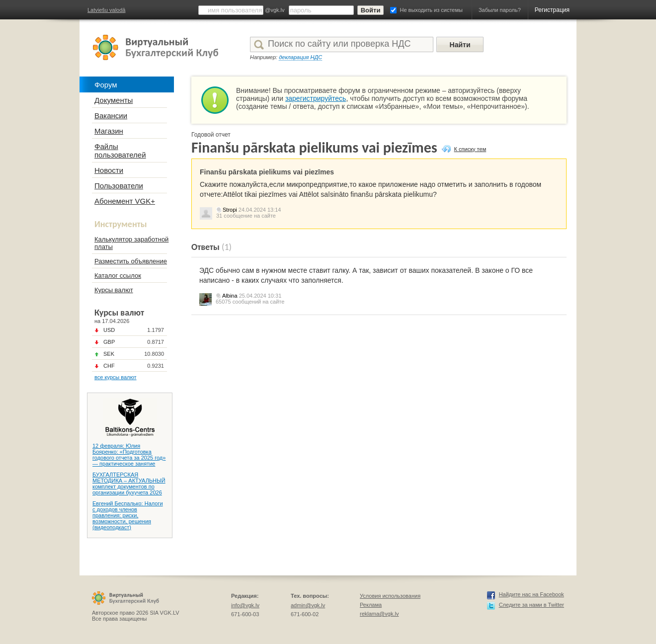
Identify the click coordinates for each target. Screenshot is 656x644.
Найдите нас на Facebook (532, 594)
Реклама (371, 605)
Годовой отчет (211, 135)
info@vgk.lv (245, 605)
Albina (230, 296)
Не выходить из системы (431, 10)
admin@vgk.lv (308, 605)
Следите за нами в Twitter (532, 605)
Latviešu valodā (106, 10)
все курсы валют (116, 377)
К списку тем (470, 149)
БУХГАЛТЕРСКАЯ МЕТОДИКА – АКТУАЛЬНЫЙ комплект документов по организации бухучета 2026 (129, 483)
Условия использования (390, 596)
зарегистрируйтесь (316, 98)
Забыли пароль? (500, 10)
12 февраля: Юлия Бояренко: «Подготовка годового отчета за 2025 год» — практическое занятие (129, 455)
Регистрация (552, 10)
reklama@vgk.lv (379, 614)
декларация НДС (300, 57)
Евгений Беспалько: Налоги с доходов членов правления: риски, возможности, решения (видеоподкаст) (128, 515)
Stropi (230, 210)
